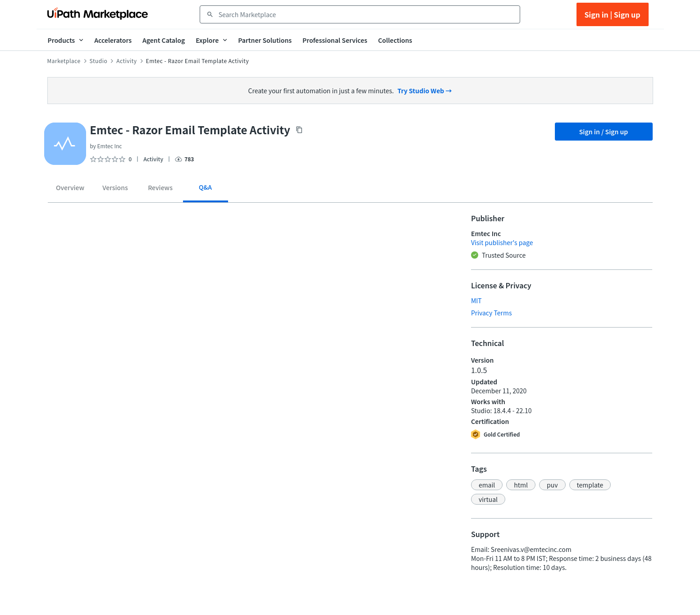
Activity (126, 61)
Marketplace (64, 61)
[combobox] (366, 14)
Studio (99, 61)
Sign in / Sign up (604, 132)
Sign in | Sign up (612, 14)
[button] (487, 485)
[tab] (70, 189)
